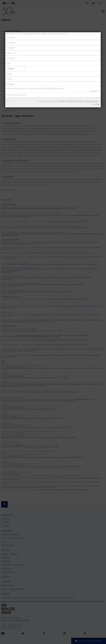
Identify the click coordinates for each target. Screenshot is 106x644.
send (96, 104)
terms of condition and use (71, 101)
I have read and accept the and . (68, 101)
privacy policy (93, 101)
